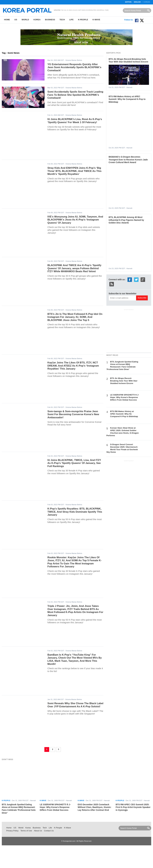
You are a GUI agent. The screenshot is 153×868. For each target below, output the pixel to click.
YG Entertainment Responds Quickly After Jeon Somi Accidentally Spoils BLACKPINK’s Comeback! (74, 67)
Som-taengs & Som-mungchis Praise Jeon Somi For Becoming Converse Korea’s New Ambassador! (73, 414)
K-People (83, 20)
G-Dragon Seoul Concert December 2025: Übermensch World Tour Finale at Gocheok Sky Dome (122, 448)
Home (7, 20)
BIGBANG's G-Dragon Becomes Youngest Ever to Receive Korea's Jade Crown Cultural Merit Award (128, 160)
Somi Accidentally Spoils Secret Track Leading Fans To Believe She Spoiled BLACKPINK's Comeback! (75, 95)
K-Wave (96, 20)
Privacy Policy (12, 831)
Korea (37, 20)
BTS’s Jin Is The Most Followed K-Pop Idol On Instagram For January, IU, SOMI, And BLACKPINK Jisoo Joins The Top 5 (75, 317)
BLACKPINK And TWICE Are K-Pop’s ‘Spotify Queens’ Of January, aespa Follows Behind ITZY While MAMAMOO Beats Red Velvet (74, 268)
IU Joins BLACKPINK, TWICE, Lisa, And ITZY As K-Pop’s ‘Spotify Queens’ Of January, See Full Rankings (74, 463)
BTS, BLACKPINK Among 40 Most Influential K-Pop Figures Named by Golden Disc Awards (126, 220)
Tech (62, 20)
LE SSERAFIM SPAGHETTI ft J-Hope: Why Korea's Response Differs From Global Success (125, 397)
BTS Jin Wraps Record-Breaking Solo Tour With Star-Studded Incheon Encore (124, 381)
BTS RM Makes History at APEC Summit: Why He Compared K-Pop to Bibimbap (127, 99)
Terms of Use (26, 831)
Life (71, 20)
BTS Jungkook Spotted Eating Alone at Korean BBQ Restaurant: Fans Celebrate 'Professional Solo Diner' (122, 366)
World (25, 20)
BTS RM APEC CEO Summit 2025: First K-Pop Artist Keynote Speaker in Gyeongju (133, 807)
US (16, 20)
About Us (38, 831)
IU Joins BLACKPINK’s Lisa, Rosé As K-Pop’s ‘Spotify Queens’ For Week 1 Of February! (75, 121)
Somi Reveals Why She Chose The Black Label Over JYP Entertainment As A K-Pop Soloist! (75, 705)
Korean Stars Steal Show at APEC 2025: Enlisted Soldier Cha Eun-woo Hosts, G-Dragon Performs (123, 432)
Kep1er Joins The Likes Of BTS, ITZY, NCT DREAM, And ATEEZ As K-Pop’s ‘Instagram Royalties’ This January (73, 366)
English (137, 2)
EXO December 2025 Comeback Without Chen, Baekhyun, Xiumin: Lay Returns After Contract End (95, 807)
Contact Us (49, 831)
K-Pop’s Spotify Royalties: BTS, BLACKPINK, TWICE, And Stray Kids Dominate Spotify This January (75, 512)
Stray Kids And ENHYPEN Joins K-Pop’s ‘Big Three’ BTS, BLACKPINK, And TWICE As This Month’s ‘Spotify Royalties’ (75, 171)
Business (50, 20)
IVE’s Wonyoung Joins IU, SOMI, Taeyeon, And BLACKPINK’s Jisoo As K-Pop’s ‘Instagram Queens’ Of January (75, 220)
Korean (147, 2)
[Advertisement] (129, 330)
